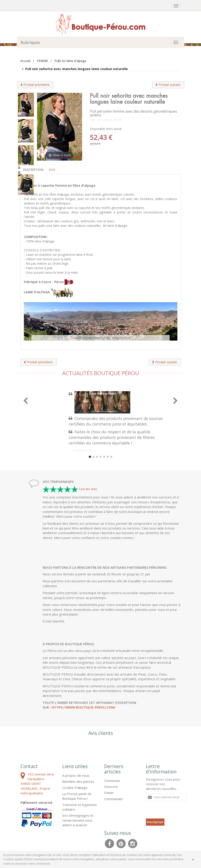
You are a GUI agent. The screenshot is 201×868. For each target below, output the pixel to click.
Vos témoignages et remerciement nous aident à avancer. (78, 820)
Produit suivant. (168, 85)
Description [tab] (33, 170)
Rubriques (30, 42)
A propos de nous (76, 775)
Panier (109, 793)
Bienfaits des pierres (78, 781)
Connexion (112, 781)
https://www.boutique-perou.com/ (84, 707)
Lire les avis (88, 489)
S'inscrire (111, 787)
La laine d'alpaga (75, 787)
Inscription (155, 822)
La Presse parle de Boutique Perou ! (77, 796)
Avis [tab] (52, 170)
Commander (114, 799)
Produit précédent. (35, 85)
